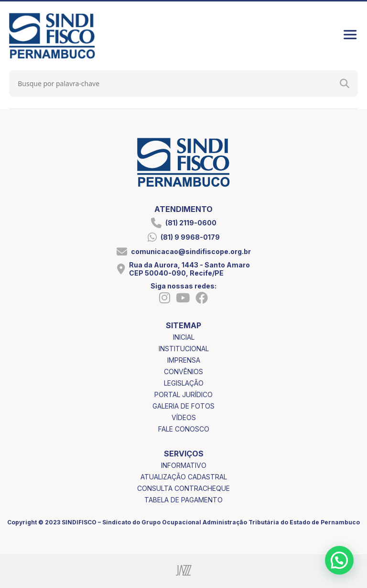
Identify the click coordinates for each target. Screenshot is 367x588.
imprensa (184, 360)
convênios (183, 372)
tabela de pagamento (183, 500)
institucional (184, 349)
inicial (184, 337)
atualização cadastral (184, 477)
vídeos (184, 417)
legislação (184, 383)
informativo (184, 465)
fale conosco (184, 429)
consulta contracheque (183, 488)
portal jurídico (183, 394)
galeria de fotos (183, 406)
